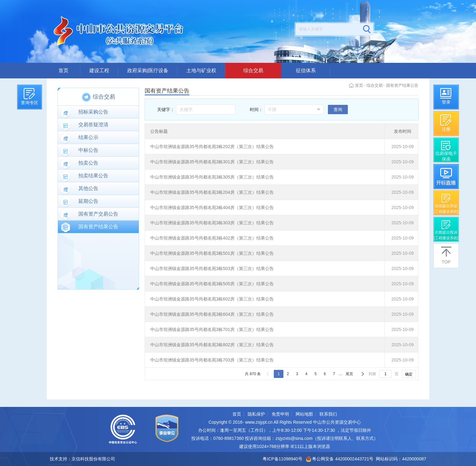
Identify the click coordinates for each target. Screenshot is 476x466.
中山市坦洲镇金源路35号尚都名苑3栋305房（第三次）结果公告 (212, 177)
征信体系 (306, 70)
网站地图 (304, 414)
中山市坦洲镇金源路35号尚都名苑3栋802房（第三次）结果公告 (212, 345)
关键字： (166, 110)
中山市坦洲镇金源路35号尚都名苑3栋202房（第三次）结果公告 (212, 147)
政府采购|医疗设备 (148, 70)
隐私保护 (256, 414)
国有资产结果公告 (402, 85)
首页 (63, 70)
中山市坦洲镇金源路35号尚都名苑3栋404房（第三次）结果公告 (212, 207)
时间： (256, 110)
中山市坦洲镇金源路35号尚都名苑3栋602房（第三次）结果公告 (212, 299)
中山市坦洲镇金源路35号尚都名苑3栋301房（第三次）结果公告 (212, 162)
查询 (338, 110)
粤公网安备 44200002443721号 (340, 459)
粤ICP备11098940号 (282, 459)
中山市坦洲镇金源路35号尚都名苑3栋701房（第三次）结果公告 (212, 329)
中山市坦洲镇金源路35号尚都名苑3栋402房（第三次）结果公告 (212, 238)
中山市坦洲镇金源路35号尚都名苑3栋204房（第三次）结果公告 (212, 192)
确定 (409, 374)
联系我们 (328, 414)
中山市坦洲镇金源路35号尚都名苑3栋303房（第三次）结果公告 (212, 223)
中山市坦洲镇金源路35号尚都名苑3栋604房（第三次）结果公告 (212, 314)
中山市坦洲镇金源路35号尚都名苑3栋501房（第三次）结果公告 (212, 253)
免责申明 (280, 414)
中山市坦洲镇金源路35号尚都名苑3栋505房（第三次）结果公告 (212, 284)
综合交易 (253, 70)
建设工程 (99, 70)
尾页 (349, 374)
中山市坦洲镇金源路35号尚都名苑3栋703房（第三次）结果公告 (212, 360)
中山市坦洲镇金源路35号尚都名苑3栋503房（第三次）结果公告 (212, 268)
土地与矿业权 (201, 70)
